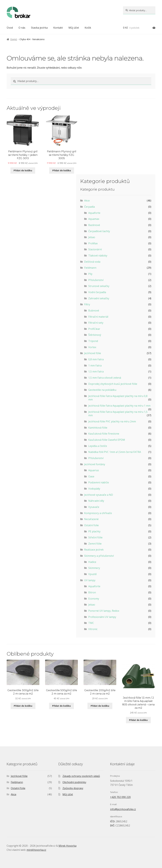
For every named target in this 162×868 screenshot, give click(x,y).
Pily (90, 274)
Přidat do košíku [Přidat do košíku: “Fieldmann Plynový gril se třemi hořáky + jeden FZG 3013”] (23, 170)
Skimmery (94, 568)
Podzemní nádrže (99, 482)
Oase (91, 476)
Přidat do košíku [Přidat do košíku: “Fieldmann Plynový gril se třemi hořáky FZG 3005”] (62, 170)
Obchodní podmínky (74, 782)
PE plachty (94, 531)
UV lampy (90, 580)
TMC (91, 623)
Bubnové (94, 311)
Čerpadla (89, 207)
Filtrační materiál (98, 317)
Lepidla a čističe (98, 446)
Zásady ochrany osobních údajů (81, 776)
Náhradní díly (96, 501)
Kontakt (58, 28)
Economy (94, 599)
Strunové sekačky (99, 286)
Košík (88, 28)
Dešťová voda (92, 262)
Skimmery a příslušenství (99, 556)
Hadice (92, 562)
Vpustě (92, 574)
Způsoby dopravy (73, 788)
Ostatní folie (91, 525)
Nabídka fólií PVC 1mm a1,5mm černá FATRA (115, 452)
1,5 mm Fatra (96, 372)
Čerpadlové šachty (99, 231)
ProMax (93, 243)
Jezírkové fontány (95, 464)
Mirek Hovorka (67, 846)
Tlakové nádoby (98, 256)
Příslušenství (96, 280)
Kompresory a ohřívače (98, 513)
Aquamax (94, 219)
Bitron (92, 592)
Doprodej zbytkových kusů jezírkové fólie (113, 384)
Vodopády (94, 489)
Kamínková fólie (98, 428)
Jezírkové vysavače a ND (99, 495)
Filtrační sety (96, 323)
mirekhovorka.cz (36, 850)
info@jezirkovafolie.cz (123, 809)
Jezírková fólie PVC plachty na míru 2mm (112, 421)
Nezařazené (91, 519)
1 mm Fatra (95, 365)
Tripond (93, 341)
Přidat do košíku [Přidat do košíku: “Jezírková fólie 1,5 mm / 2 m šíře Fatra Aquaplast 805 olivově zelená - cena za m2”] (138, 720)
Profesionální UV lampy (102, 617)
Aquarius (94, 470)
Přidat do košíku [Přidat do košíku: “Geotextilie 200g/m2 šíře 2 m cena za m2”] (100, 706)
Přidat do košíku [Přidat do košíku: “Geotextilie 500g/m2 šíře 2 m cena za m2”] (61, 706)
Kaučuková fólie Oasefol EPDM (107, 440)
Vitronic (93, 629)
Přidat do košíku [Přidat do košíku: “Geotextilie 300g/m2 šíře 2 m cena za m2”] (23, 706)
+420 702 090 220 (120, 797)
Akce (87, 201)
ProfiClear (94, 329)
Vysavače (94, 507)
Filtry (87, 304)
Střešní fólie (95, 537)
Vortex (92, 347)
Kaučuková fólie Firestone (104, 434)
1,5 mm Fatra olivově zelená (105, 378)
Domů (14, 39)
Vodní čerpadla (97, 292)
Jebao (92, 237)
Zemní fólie (95, 544)
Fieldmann (90, 268)
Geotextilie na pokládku (102, 390)
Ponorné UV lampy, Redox (104, 611)
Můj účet (74, 28)
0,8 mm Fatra (96, 359)
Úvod (10, 28)
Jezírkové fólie (93, 353)
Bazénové (94, 225)
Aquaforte (94, 213)
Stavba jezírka (39, 28)
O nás (22, 28)
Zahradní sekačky (99, 298)
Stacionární (95, 249)
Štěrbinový (95, 335)
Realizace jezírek (94, 550)
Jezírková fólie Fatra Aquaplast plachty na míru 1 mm (119, 406)
